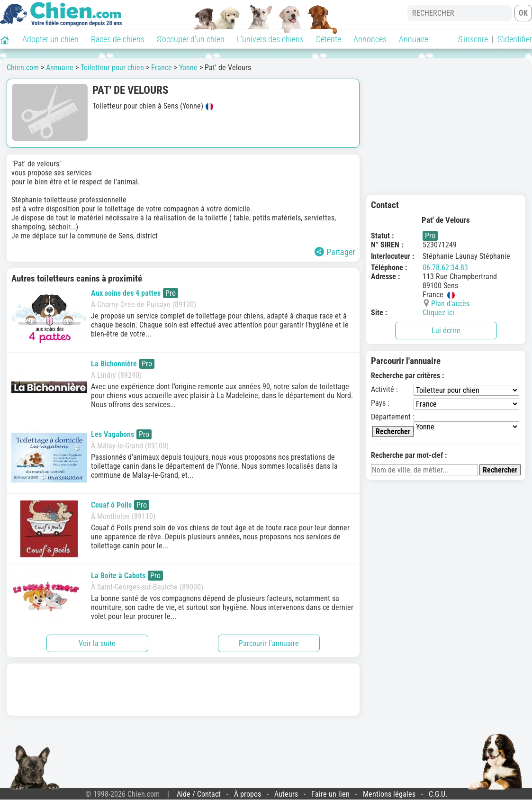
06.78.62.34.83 (445, 268)
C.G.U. (438, 794)
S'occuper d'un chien (191, 39)
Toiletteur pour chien (112, 68)
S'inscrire (473, 39)
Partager (335, 252)
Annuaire (414, 39)
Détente (329, 39)
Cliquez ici (438, 313)
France (162, 68)
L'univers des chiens (270, 39)
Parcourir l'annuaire (269, 643)
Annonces (370, 39)
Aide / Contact (199, 794)
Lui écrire (446, 331)
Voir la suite (97, 643)
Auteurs (286, 794)
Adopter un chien (50, 39)
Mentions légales (389, 794)
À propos (248, 794)
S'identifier (515, 39)
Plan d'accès (450, 304)
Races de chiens (118, 39)
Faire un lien (330, 794)
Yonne (188, 68)
